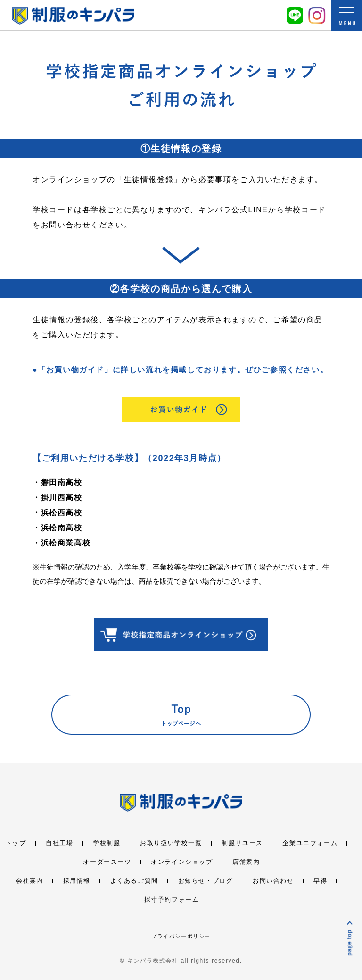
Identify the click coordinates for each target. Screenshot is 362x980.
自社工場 (59, 843)
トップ (16, 843)
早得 (320, 881)
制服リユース (242, 843)
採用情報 (77, 881)
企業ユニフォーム (310, 843)
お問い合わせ (273, 881)
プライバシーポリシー (181, 936)
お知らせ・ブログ (206, 881)
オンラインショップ (182, 862)
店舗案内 (246, 862)
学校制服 (107, 843)
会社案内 (30, 881)
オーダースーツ (107, 862)
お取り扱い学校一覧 (171, 843)
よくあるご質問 (134, 881)
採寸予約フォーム (172, 900)
